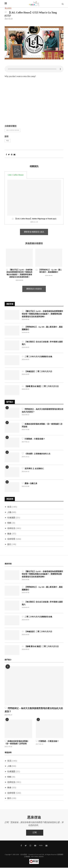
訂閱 (35, 833)
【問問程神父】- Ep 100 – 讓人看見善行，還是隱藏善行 (42, 328)
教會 (9, 534)
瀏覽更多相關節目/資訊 (34, 232)
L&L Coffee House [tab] (16, 175)
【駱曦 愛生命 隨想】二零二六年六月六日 (41, 386)
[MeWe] (41, 846)
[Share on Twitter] (9, 155)
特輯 (9, 523)
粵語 (8, 141)
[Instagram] (30, 846)
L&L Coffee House (13, 130)
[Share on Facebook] (6, 155)
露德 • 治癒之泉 (30, 484)
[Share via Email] (14, 155)
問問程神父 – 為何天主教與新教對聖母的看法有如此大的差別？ (42, 411)
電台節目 (8, 8)
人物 (9, 513)
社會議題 (11, 518)
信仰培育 (11, 539)
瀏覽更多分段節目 (34, 289)
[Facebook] (21, 846)
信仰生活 (11, 529)
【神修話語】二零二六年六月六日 (38, 372)
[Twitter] (26, 846)
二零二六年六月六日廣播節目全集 (38, 357)
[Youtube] (35, 846)
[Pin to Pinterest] (12, 155)
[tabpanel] (34, 201)
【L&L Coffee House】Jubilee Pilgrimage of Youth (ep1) (34, 219)
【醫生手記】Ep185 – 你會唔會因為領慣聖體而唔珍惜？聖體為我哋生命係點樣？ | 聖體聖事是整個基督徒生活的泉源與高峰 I (43, 314)
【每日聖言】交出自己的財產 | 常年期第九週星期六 (43, 343)
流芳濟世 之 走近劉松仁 (34, 469)
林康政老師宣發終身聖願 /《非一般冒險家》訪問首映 (42, 426)
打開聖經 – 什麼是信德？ (34, 439)
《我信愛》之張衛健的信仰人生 (37, 454)
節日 (9, 545)
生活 (9, 507)
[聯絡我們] (46, 846)
